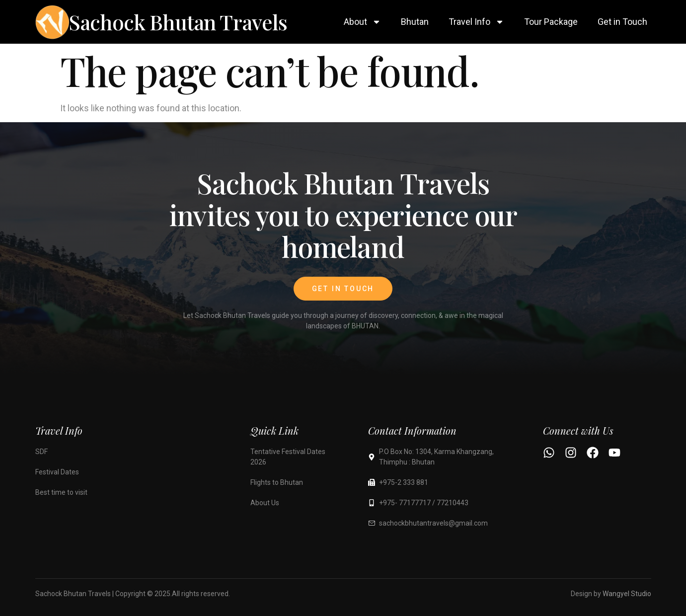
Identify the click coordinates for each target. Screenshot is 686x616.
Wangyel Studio (627, 594)
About (362, 22)
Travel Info (476, 22)
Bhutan (415, 22)
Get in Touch (622, 22)
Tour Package (551, 22)
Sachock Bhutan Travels (178, 22)
